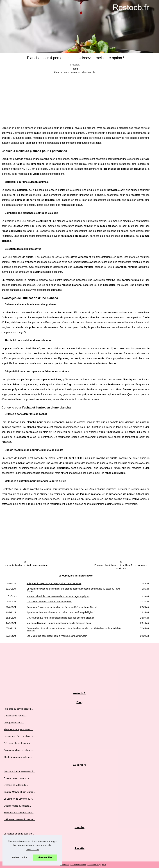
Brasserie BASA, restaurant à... (19, 771)
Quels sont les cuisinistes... (17, 806)
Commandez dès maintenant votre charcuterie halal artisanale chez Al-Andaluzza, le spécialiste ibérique (74, 629)
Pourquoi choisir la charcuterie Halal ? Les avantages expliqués (121, 567)
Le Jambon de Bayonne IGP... (19, 799)
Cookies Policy (94, 865)
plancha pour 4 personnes (55, 159)
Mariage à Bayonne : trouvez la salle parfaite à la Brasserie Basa (59, 623)
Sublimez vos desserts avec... (19, 813)
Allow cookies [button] (45, 857)
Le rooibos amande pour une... (19, 834)
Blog (76, 69)
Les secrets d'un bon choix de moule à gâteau (25, 565)
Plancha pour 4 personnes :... (18, 729)
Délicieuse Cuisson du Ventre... (19, 819)
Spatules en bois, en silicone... (19, 750)
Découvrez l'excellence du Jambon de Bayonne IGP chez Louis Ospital (62, 607)
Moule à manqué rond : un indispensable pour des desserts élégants (60, 618)
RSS (104, 865)
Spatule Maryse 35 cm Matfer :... (20, 792)
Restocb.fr (64, 865)
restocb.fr (77, 65)
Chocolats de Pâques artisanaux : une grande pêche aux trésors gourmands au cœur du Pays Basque (73, 590)
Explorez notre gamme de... (18, 778)
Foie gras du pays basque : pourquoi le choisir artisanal (54, 583)
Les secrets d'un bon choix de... (20, 736)
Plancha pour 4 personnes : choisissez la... (76, 72)
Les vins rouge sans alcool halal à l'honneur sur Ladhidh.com (57, 636)
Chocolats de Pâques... (15, 716)
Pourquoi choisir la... (14, 723)
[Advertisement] (76, 98)
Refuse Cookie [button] (20, 857)
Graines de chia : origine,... (17, 841)
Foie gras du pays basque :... (18, 709)
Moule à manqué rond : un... (18, 757)
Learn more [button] (32, 849)
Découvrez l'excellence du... (18, 743)
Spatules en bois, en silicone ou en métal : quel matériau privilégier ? (61, 612)
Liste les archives (78, 865)
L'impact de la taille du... (16, 785)
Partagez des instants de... (17, 855)
